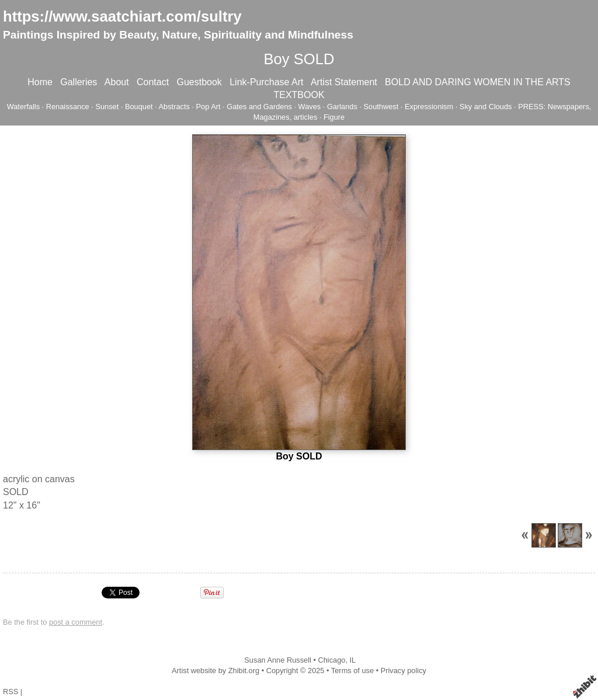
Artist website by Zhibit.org (215, 671)
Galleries (79, 82)
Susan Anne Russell (278, 660)
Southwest (381, 107)
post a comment (76, 622)
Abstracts (174, 107)
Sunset (107, 107)
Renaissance (68, 107)
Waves (310, 107)
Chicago (331, 660)
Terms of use (352, 671)
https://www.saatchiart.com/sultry (122, 16)
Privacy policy (404, 671)
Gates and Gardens (259, 107)
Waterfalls (23, 107)
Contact (153, 82)
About (117, 82)
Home (40, 82)
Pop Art (208, 107)
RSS (11, 692)
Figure (334, 117)
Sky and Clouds (486, 107)
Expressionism (429, 107)
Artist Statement (344, 82)
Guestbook (199, 82)
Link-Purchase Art (266, 82)
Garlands (342, 107)
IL (353, 660)
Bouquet (139, 107)
